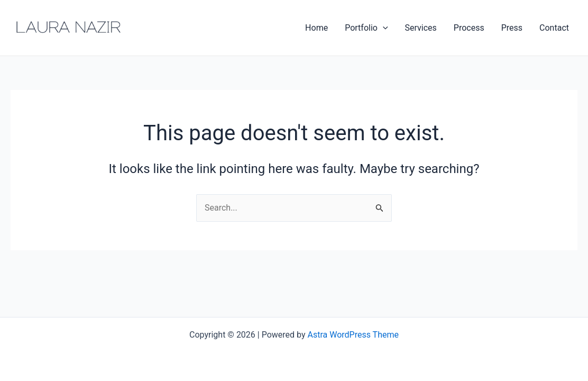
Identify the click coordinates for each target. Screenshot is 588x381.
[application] (383, 28)
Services (421, 28)
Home (316, 28)
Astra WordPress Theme (353, 335)
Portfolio (366, 28)
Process (469, 28)
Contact (554, 28)
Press (512, 28)
